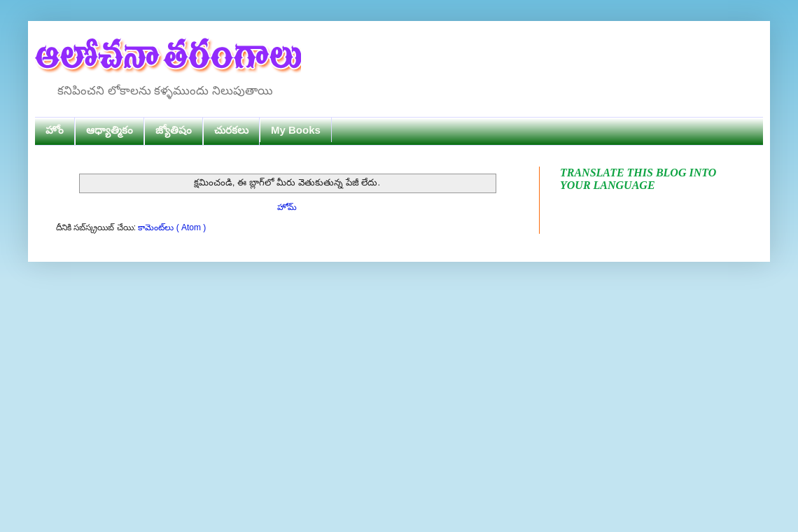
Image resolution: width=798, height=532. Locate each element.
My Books (296, 130)
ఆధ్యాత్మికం (110, 130)
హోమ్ (287, 207)
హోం (55, 130)
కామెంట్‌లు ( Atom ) (172, 227)
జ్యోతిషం (174, 130)
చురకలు (231, 130)
